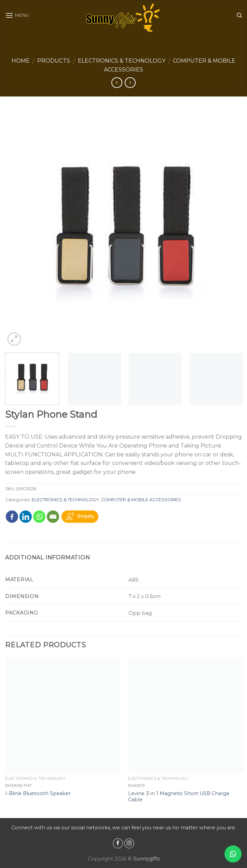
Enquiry (86, 516)
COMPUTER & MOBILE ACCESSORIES (141, 500)
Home (21, 61)
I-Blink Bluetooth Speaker (38, 793)
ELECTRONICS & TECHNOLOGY (122, 61)
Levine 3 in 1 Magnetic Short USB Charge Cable (179, 797)
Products (54, 61)
